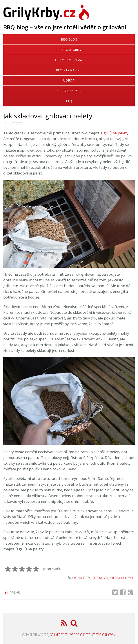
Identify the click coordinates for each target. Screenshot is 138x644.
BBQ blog (69, 39)
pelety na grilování (121, 578)
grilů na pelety (116, 133)
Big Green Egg (69, 91)
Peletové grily (69, 50)
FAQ (69, 101)
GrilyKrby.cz (59, 635)
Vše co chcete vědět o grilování (93, 635)
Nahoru (15, 592)
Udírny (69, 80)
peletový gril (100, 578)
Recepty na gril (69, 70)
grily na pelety (81, 578)
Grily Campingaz (69, 60)
